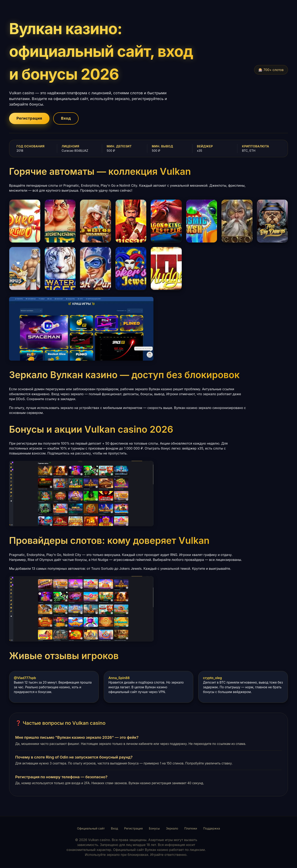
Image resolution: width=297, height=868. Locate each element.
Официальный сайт (91, 829)
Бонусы (154, 829)
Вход (69, 119)
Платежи (191, 829)
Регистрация (30, 119)
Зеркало (172, 829)
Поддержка (212, 829)
